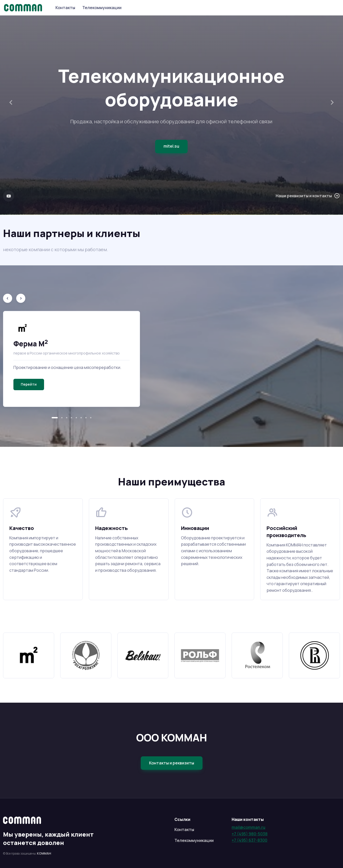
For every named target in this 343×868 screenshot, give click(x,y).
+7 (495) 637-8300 (249, 840)
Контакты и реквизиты (172, 763)
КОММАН (44, 853)
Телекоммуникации (102, 8)
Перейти (29, 384)
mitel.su (171, 146)
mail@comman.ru (248, 827)
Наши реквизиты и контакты (308, 196)
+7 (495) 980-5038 (250, 834)
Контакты (65, 8)
